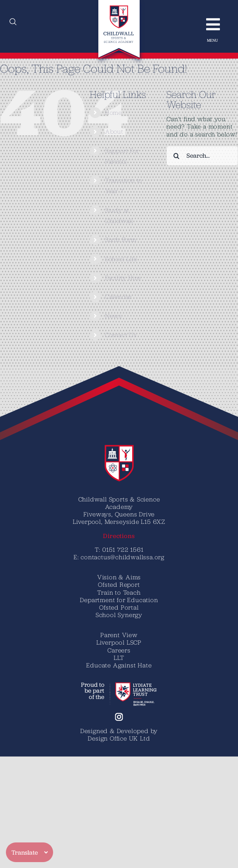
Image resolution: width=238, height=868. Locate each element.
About (114, 131)
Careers (119, 650)
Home (113, 112)
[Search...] (202, 156)
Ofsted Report (119, 584)
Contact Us (121, 335)
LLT (119, 658)
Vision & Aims (119, 577)
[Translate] (30, 852)
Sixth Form (121, 240)
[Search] (176, 156)
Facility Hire (123, 278)
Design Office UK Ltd (119, 738)
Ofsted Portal (119, 607)
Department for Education (119, 600)
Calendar (118, 297)
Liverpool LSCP (119, 642)
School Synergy (119, 615)
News (113, 316)
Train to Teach (119, 592)
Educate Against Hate (119, 665)
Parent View (119, 635)
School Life (121, 259)
